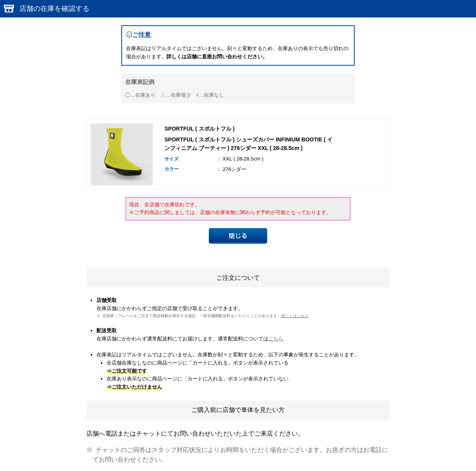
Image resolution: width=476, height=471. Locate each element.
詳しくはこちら (295, 316)
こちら (276, 339)
